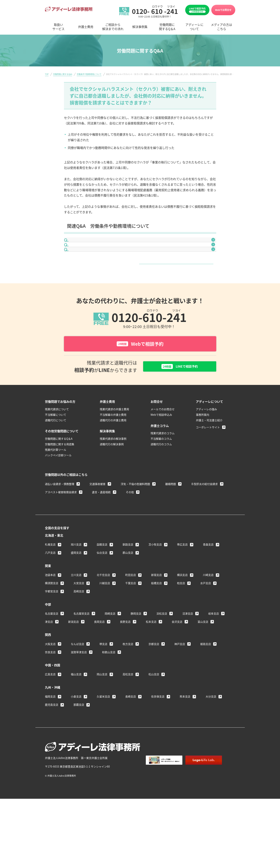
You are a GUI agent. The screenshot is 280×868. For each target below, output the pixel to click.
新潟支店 (73, 667)
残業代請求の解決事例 (113, 485)
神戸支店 (180, 690)
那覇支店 (79, 750)
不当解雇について (56, 460)
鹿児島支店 (52, 750)
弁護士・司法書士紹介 (209, 466)
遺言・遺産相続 (101, 538)
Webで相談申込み (161, 460)
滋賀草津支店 (79, 698)
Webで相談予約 (140, 389)
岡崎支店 (110, 659)
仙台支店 (102, 598)
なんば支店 (77, 690)
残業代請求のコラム (163, 479)
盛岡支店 (76, 598)
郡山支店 (128, 598)
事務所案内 (203, 460)
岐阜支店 (214, 659)
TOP (47, 74)
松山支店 (154, 720)
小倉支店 (76, 742)
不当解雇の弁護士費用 (113, 460)
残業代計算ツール (56, 495)
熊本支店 (185, 742)
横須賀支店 (52, 629)
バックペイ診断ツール (58, 501)
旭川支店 (76, 590)
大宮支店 (79, 629)
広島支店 (50, 720)
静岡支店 (136, 659)
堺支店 (103, 690)
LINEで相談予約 (197, 10)
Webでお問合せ (223, 10)
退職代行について (56, 466)
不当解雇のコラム (161, 485)
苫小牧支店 (155, 590)
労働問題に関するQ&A (63, 74)
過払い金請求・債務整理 (60, 530)
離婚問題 (171, 530)
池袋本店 (50, 621)
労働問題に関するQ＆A (59, 485)
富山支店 (203, 667)
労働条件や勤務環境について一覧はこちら (139, 303)
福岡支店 (50, 742)
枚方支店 (128, 690)
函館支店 (102, 590)
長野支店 (125, 667)
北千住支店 (103, 621)
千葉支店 (131, 629)
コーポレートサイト (208, 473)
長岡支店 (99, 667)
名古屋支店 (52, 659)
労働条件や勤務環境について (89, 74)
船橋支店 (156, 629)
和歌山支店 (109, 698)
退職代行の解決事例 (112, 490)
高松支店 (128, 720)
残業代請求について (57, 455)
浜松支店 (162, 659)
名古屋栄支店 (81, 659)
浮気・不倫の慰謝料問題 (135, 530)
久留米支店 (103, 742)
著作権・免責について (159, 816)
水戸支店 (206, 629)
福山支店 (76, 720)
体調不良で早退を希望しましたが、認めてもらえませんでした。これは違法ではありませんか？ (140, 263)
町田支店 (131, 621)
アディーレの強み (206, 455)
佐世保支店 (158, 742)
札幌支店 (50, 590)
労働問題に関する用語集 (60, 490)
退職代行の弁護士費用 (113, 466)
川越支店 (105, 629)
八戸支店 (50, 598)
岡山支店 (102, 720)
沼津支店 (188, 659)
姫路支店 (206, 690)
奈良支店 (50, 698)
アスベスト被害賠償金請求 (61, 538)
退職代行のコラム (161, 490)
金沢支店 (177, 667)
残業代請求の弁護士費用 (114, 455)
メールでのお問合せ (163, 455)
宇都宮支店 (52, 637)
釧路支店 (128, 590)
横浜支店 (182, 621)
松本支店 (151, 667)
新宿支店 (156, 621)
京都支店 (154, 690)
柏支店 (181, 629)
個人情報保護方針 (190, 816)
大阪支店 (50, 690)
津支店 (49, 667)
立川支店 (76, 621)
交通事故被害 (97, 530)
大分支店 (211, 742)
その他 (130, 538)
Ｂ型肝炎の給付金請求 (204, 530)
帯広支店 (182, 590)
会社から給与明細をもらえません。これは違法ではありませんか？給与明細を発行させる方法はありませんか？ (141, 247)
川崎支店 (208, 621)
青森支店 (208, 590)
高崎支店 (79, 637)
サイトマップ (215, 816)
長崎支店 (131, 742)
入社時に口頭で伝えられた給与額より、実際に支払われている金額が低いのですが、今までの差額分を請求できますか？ (141, 279)
